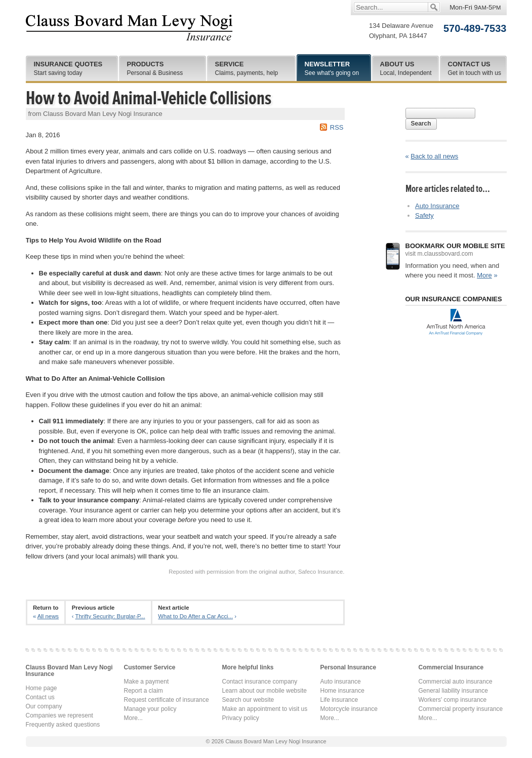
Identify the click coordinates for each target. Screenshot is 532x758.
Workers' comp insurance (453, 700)
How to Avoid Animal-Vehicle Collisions (149, 98)
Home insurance (342, 691)
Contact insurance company (260, 682)
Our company (44, 706)
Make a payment (147, 682)
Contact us (40, 697)
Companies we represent (59, 715)
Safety (424, 215)
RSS (337, 127)
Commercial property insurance (461, 709)
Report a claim (144, 691)
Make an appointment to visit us (265, 709)
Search (421, 124)
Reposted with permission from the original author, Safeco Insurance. (256, 572)
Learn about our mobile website (264, 691)
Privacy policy (241, 718)
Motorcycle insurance (349, 709)
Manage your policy (150, 709)
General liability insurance (453, 691)
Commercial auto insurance (456, 682)
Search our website (248, 700)
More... (133, 718)
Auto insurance (341, 682)
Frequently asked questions (63, 725)
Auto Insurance (437, 206)
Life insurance (339, 700)
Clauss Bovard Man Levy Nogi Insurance (129, 28)
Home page (42, 688)
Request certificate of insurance (167, 700)
